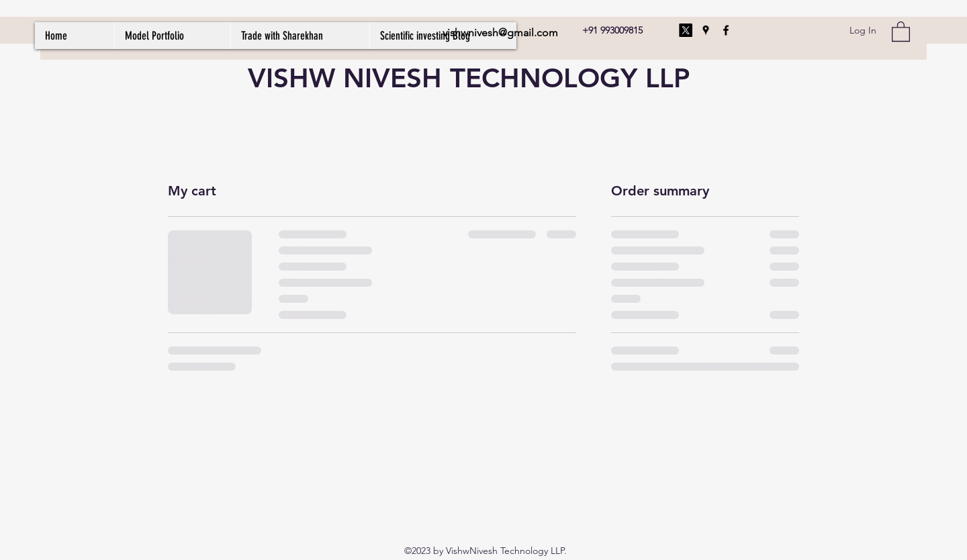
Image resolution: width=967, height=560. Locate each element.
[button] (901, 31)
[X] (686, 30)
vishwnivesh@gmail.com (500, 33)
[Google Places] (706, 30)
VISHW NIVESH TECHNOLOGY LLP (469, 78)
